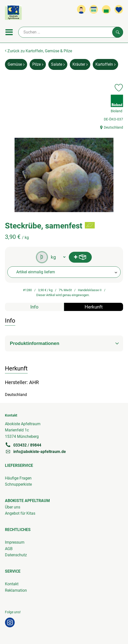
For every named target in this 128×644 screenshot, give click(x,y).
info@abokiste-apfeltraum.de (35, 451)
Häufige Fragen (18, 478)
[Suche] (71, 32)
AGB (9, 549)
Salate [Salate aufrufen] (58, 64)
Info (34, 307)
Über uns (13, 507)
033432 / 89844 (23, 445)
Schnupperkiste (18, 484)
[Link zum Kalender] (94, 9)
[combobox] (64, 272)
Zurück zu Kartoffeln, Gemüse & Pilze (38, 51)
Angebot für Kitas (20, 513)
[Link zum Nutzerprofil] (81, 9)
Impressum (15, 542)
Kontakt (12, 584)
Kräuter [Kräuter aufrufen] (80, 64)
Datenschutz (16, 555)
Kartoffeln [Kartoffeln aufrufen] (105, 64)
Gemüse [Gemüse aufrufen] (16, 64)
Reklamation (16, 590)
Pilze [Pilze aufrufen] (38, 64)
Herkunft (94, 307)
